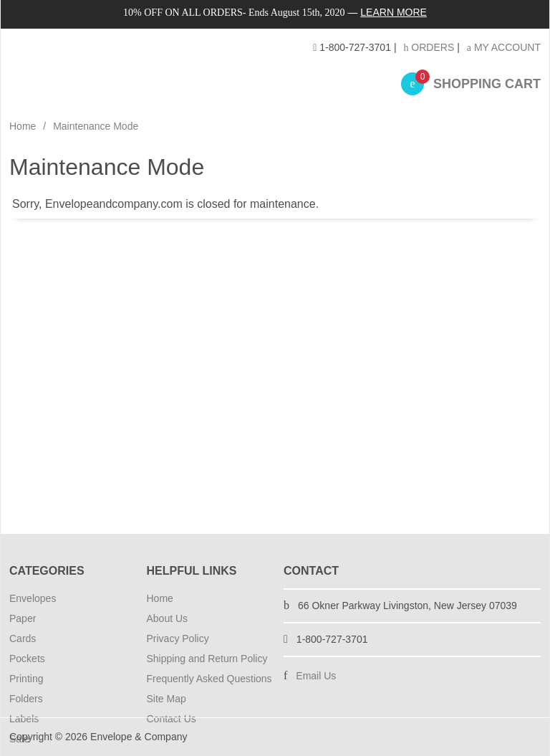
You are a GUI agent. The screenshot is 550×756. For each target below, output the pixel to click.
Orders (429, 47)
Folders (26, 699)
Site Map (167, 699)
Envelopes (33, 598)
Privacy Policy (178, 638)
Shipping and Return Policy (207, 659)
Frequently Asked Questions (209, 679)
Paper (23, 618)
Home (23, 126)
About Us (168, 618)
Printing (26, 679)
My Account (504, 47)
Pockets (27, 659)
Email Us (316, 676)
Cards (23, 638)
